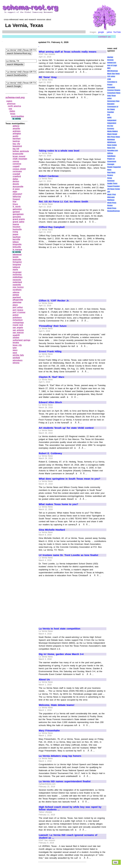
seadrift (16, 335)
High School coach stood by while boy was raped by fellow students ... (70, 808)
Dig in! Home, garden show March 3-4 (61, 654)
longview (17, 265)
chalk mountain (20, 159)
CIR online (111, 76)
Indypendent (112, 123)
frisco (15, 204)
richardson (18, 320)
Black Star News (113, 74)
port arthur (18, 307)
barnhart (17, 139)
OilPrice (110, 153)
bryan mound (19, 156)
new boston (18, 287)
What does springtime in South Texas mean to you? (70, 479)
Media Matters (112, 131)
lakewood (17, 255)
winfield (16, 358)
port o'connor (19, 312)
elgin (15, 192)
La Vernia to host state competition (59, 629)
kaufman (17, 237)
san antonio (18, 330)
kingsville (17, 244)
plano (15, 305)
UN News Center (114, 189)
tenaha (16, 343)
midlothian (18, 277)
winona (16, 363)
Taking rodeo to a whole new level (59, 151)
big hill (16, 149)
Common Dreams (114, 90)
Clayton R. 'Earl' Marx (52, 377)
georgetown (18, 214)
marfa (15, 270)
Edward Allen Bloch (50, 402)
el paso (16, 189)
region (9, 101)
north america (14, 106)
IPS (108, 115)
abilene (16, 126)
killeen (16, 242)
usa (10, 109)
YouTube (117, 32)
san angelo (18, 328)
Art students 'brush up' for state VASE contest (66, 428)
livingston (17, 262)
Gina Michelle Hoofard (52, 530)
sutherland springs (21, 340)
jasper (15, 234)
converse (17, 164)
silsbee (16, 338)
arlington (17, 134)
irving (15, 232)
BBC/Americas (112, 71)
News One (111, 148)
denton (16, 181)
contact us (105, 37)
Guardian (111, 112)
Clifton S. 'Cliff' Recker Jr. (54, 301)
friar (14, 202)
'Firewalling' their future (53, 326)
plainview (17, 302)
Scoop (109, 178)
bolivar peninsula (21, 151)
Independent (112, 120)
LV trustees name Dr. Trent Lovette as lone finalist (68, 555)
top (116, 862)
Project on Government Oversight (112, 162)
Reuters (110, 175)
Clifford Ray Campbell (52, 227)
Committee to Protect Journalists (112, 85)
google (101, 32)
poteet (15, 315)
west (15, 353)
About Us (44, 680)
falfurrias (17, 197)
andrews (17, 131)
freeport (16, 199)
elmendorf (17, 194)
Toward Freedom (113, 186)
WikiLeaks (111, 197)
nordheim (17, 290)
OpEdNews (111, 156)
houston (16, 227)
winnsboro (18, 360)
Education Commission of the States (113, 107)
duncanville (18, 187)
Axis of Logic (112, 65)
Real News (111, 173)
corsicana (17, 171)
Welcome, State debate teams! (57, 705)
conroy (16, 161)
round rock (18, 325)
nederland (17, 282)
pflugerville (18, 300)
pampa (16, 295)
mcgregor (17, 272)
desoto (16, 184)
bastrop (16, 141)
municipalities (18, 116)
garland (16, 212)
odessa (16, 292)
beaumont (17, 146)
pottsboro (17, 318)
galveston (17, 209)
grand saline (18, 222)
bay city (16, 144)
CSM (109, 79)
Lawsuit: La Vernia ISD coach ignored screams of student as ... (68, 836)
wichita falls (18, 355)
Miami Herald (112, 134)
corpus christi (19, 169)
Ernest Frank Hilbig (50, 351)
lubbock (16, 267)
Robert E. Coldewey (50, 453)
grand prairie (19, 219)
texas (13, 114)
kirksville (17, 247)
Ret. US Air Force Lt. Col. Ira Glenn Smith (63, 202)
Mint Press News (114, 137)
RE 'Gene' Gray (48, 77)
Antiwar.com (112, 63)
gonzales (17, 217)
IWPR (109, 118)
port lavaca (18, 310)
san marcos (18, 333)
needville (17, 285)
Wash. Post (111, 195)
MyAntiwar (111, 140)
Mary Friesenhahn (49, 731)
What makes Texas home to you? (58, 504)
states (12, 111)
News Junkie (112, 145)
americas (11, 104)
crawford (17, 176)
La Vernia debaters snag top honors (60, 756)
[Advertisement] (66, 123)
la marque (17, 250)
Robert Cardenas (49, 176)
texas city (17, 345)
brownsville (18, 154)
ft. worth (17, 207)
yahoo (109, 32)
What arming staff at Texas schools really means (68, 52)
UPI (109, 192)
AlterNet (110, 57)
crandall (16, 174)
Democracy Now (113, 101)
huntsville (17, 229)
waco (15, 350)
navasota (17, 280)
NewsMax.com (113, 151)
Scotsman (111, 181)
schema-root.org (15, 97)
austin (15, 136)
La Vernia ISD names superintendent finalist (65, 781)
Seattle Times (112, 184)
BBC (109, 68)
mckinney (17, 275)
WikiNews (111, 200)
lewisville (17, 260)
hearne (16, 224)
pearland (17, 297)
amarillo (16, 129)
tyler (15, 348)
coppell (16, 166)
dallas (15, 179)
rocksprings (18, 323)
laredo (15, 257)
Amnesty (110, 60)
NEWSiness (111, 142)
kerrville (16, 239)
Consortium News (114, 93)
